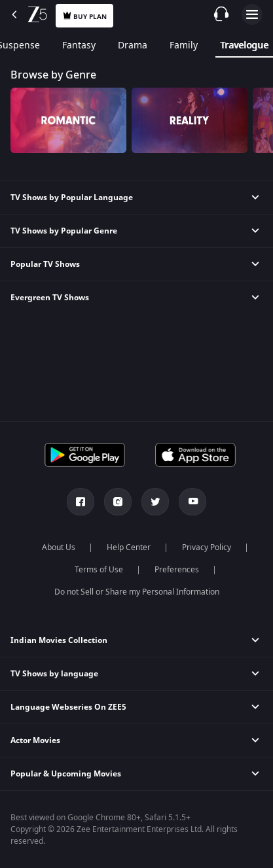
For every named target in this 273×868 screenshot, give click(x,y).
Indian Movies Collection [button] (59, 640)
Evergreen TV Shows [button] (50, 298)
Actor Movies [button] (35, 740)
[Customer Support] (221, 14)
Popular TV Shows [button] (45, 264)
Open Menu (252, 14)
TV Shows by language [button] (54, 674)
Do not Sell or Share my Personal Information (137, 592)
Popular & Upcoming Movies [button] (66, 774)
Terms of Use (99, 570)
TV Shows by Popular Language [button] (72, 198)
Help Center (129, 547)
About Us (59, 547)
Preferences (177, 570)
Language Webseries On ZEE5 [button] (68, 707)
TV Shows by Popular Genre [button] (64, 231)
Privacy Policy (207, 547)
